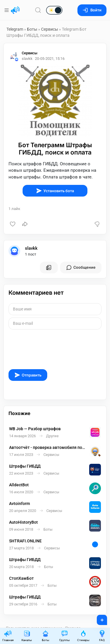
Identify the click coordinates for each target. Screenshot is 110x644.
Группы (65, 636)
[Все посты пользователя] (49, 268)
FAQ (102, 636)
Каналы (27, 636)
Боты (32, 29)
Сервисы (50, 29)
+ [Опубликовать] (98, 618)
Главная (8, 636)
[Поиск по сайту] (38, 10)
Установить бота (55, 191)
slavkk (31, 248)
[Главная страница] (15, 10)
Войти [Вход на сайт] (92, 10)
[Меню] (7, 10)
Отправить (28, 375)
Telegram (15, 29)
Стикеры (83, 636)
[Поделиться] (25, 224)
